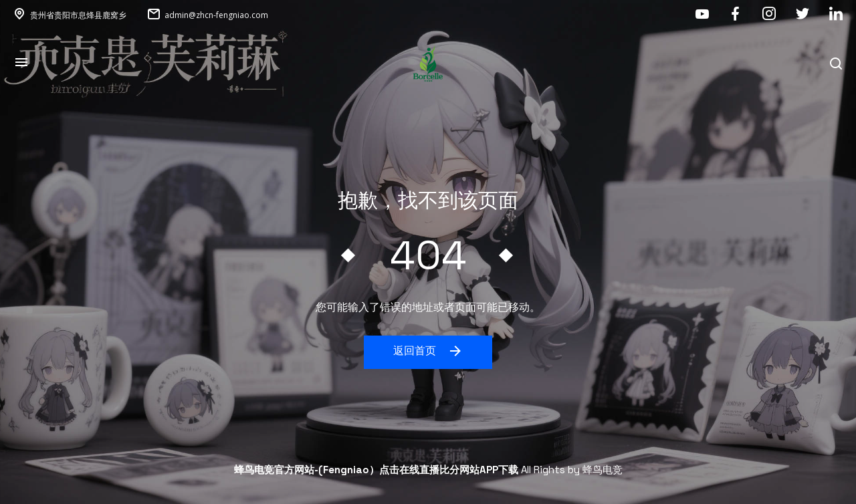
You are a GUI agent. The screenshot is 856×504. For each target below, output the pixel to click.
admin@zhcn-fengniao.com (216, 15)
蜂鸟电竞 (603, 470)
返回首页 (428, 351)
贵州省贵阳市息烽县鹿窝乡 (78, 15)
